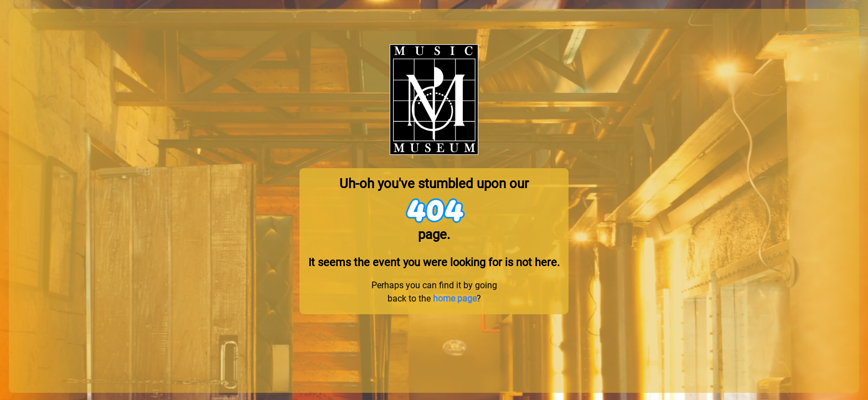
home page (455, 298)
